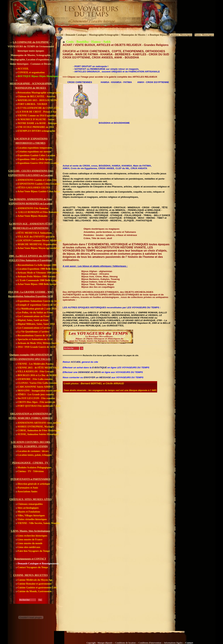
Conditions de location (125, 643)
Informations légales (173, 643)
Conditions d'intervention (150, 643)
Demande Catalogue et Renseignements (37, 564)
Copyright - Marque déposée (99, 643)
